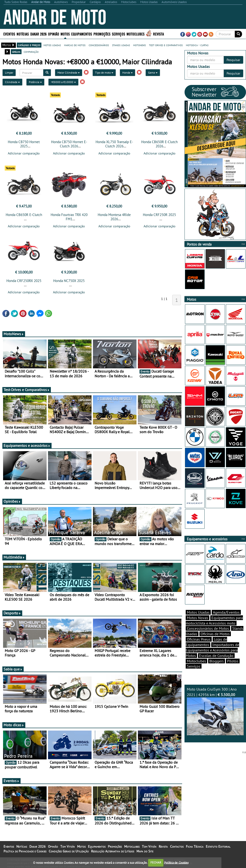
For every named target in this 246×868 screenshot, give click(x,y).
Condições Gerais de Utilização (69, 853)
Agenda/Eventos (226, 621)
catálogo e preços (29, 45)
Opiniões (12, 503)
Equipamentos (82, 34)
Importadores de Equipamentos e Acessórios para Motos (212, 658)
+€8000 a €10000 (63, 82)
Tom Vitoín (68, 848)
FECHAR (156, 862)
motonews (139, 45)
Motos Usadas (198, 621)
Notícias (23, 34)
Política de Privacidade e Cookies (25, 853)
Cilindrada (12, 82)
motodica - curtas (197, 45)
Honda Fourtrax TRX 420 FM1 (69, 218)
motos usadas (52, 45)
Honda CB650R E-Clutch (24, 216)
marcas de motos (75, 45)
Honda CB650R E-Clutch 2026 (159, 144)
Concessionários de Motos (208, 637)
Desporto (12, 614)
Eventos (9, 34)
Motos (65, 34)
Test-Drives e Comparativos (27, 391)
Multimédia (14, 559)
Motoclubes (136, 34)
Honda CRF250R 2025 (159, 216)
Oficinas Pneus (199, 648)
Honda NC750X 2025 (69, 282)
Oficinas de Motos (215, 642)
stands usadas (121, 45)
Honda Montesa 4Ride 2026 (114, 218)
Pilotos (233, 669)
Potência (35, 82)
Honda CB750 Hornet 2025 (24, 144)
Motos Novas (198, 626)
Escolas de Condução (216, 664)
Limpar (9, 73)
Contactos (177, 848)
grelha (16, 52)
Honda (127, 73)
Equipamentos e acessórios (27, 447)
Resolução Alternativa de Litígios (113, 853)
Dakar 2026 (38, 34)
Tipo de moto (104, 73)
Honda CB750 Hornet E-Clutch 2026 (69, 144)
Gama (153, 73)
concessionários (99, 45)
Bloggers (217, 669)
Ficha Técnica (195, 848)
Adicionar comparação (24, 153)
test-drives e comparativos (166, 45)
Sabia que (13, 670)
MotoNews (14, 335)
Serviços (119, 34)
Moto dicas (14, 726)
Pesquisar (233, 60)
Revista (158, 34)
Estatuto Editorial (218, 848)
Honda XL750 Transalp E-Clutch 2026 (114, 144)
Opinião (54, 34)
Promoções (102, 34)
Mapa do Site (145, 853)
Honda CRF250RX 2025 (24, 282)
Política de (176, 862)
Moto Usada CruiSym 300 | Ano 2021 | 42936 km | (215, 719)
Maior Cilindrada (69, 73)
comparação (31, 52)
